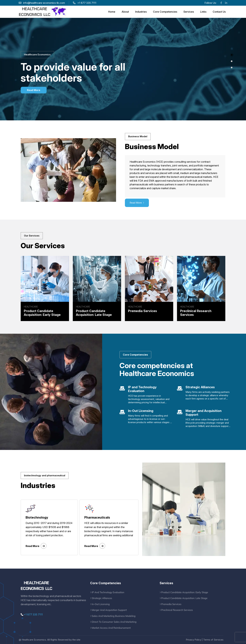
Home (112, 12)
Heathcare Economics (34, 640)
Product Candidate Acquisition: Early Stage (185, 592)
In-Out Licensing (101, 604)
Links (203, 12)
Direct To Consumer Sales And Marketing (114, 622)
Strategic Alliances (102, 598)
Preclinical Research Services (177, 610)
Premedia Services (171, 604)
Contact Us (219, 12)
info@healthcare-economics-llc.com (44, 3)
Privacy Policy (193, 640)
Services (189, 12)
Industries (141, 12)
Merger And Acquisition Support (109, 610)
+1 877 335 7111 (32, 614)
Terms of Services (213, 640)
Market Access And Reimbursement (111, 628)
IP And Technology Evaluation (108, 592)
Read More (34, 90)
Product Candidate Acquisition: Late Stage (184, 598)
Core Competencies (165, 12)
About (125, 12)
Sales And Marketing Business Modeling (114, 616)
